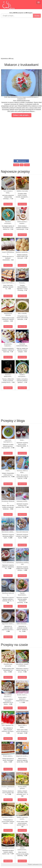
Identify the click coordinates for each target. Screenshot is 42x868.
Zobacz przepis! (8, 204)
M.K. (41, 864)
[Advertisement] (21, 38)
